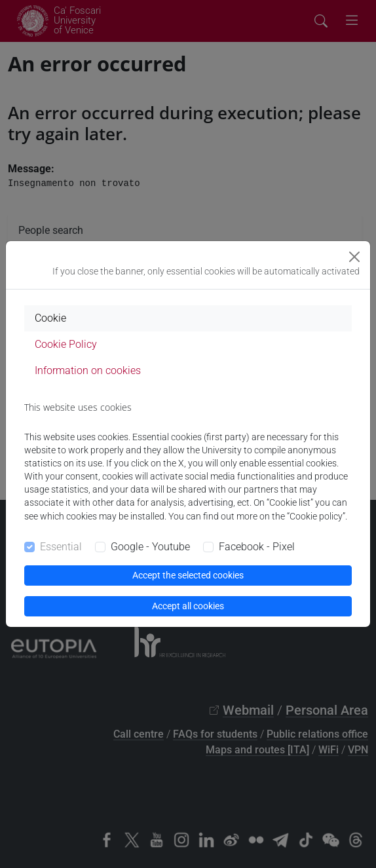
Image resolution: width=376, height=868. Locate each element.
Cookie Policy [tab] (66, 344)
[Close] (354, 257)
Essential (61, 547)
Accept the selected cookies (188, 575)
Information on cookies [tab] (88, 370)
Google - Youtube (150, 547)
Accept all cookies (188, 606)
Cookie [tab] (50, 318)
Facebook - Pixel (257, 547)
